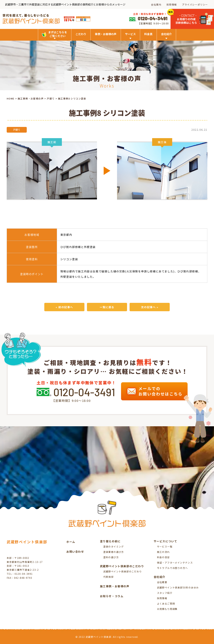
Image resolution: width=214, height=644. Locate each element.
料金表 (148, 34)
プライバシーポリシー (195, 5)
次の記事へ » (150, 307)
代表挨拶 (109, 577)
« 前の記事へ (64, 307)
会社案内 (156, 5)
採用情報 (172, 5)
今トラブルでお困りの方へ (172, 568)
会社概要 (162, 582)
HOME (11, 99)
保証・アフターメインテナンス (175, 563)
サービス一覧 (165, 547)
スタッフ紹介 (165, 593)
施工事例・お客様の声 (31, 99)
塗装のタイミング (114, 547)
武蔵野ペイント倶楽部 (27, 542)
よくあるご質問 (166, 604)
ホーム (71, 542)
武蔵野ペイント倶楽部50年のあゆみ (178, 587)
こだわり (81, 34)
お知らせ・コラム (112, 596)
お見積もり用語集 (167, 609)
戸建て (51, 99)
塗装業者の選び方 (114, 552)
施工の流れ (163, 552)
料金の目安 (163, 557)
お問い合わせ (75, 552)
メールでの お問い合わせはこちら (155, 391)
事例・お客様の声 (106, 34)
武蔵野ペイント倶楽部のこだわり (123, 571)
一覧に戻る (107, 307)
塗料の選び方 (111, 557)
